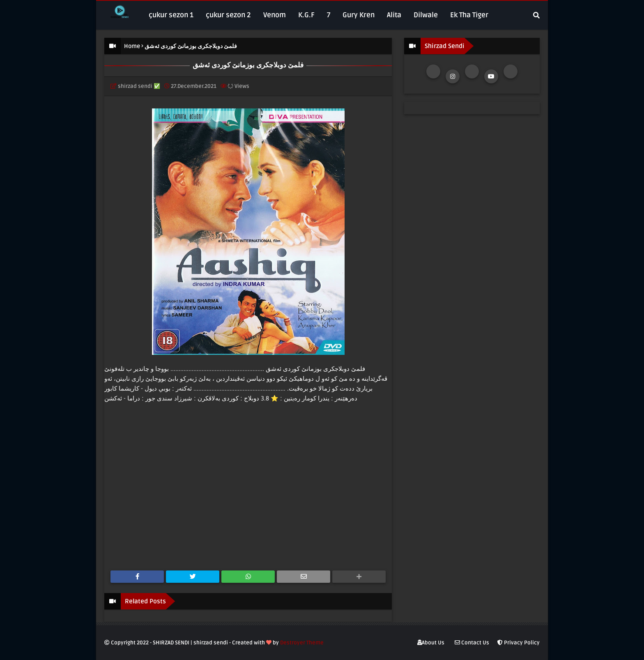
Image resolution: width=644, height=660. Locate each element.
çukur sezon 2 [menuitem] (228, 15)
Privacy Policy (519, 643)
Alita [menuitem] (394, 15)
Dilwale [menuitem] (426, 15)
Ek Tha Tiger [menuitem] (469, 15)
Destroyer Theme (302, 643)
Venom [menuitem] (275, 15)
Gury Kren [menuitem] (359, 15)
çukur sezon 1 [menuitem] (171, 15)
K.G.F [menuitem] (306, 15)
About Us (431, 643)
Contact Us (472, 643)
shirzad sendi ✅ (139, 86)
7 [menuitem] (329, 15)
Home (132, 46)
